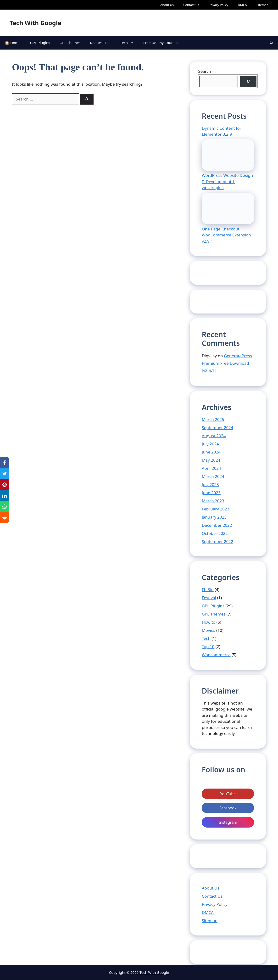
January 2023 (214, 517)
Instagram (228, 822)
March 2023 (213, 501)
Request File (100, 43)
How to (208, 622)
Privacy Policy (218, 5)
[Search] (87, 99)
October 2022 (215, 533)
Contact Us (191, 5)
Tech (129, 43)
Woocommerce (216, 655)
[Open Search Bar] (271, 43)
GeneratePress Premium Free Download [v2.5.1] (227, 363)
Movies (208, 630)
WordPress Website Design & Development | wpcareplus (227, 181)
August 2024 (214, 436)
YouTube (228, 794)
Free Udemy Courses (161, 43)
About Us (167, 5)
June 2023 (211, 493)
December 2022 (217, 525)
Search (205, 71)
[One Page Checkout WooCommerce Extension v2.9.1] (228, 209)
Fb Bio (208, 590)
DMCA (242, 5)
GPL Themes (70, 43)
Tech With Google (35, 23)
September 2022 (217, 541)
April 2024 (211, 468)
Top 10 (208, 647)
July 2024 (210, 444)
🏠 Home (13, 43)
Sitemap (262, 5)
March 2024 (213, 476)
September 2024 (217, 428)
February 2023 (215, 509)
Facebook (228, 808)
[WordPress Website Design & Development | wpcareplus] (228, 156)
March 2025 (213, 419)
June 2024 (211, 452)
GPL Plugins (40, 43)
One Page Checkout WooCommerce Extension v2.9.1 (226, 235)
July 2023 (210, 484)
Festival (209, 598)
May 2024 (211, 460)
